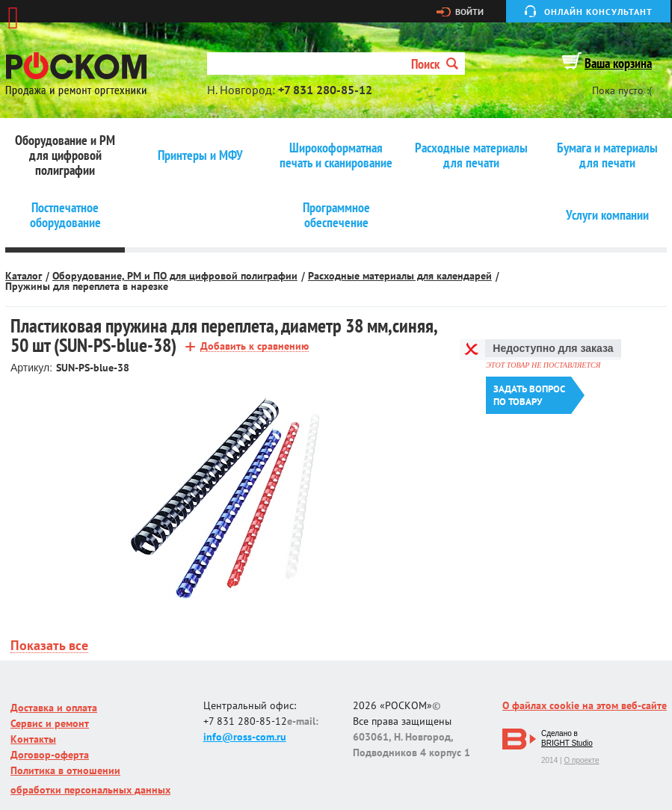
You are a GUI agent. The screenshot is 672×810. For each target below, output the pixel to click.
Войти (469, 12)
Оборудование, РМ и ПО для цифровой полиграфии (175, 276)
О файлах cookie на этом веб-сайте (585, 705)
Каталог (24, 276)
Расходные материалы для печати (471, 155)
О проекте (581, 760)
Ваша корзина (618, 63)
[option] (225, 498)
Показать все (49, 646)
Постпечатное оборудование (65, 215)
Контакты (33, 739)
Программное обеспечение (336, 215)
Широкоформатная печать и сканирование (336, 155)
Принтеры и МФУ (200, 155)
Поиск (435, 64)
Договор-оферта (50, 755)
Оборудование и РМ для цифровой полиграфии (65, 155)
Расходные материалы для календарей (400, 276)
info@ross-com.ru (245, 737)
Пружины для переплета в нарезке (87, 286)
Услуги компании (607, 215)
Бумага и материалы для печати (607, 155)
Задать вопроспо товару (529, 395)
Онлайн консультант (598, 12)
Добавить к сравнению (255, 346)
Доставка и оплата (54, 708)
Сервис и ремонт (50, 723)
